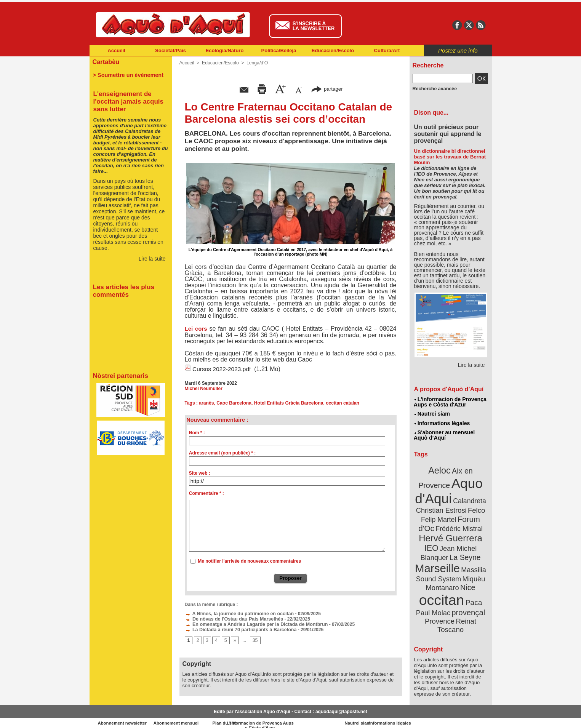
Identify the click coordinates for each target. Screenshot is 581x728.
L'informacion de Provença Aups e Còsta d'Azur (450, 402)
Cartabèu (106, 62)
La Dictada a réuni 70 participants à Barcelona (239, 629)
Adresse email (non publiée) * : (222, 453)
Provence (440, 615)
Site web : (200, 473)
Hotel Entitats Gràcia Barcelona (287, 403)
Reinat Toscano (456, 619)
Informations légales (442, 423)
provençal (467, 607)
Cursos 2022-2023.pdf (222, 369)
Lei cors (196, 329)
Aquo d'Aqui (449, 489)
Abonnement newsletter (123, 717)
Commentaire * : (206, 493)
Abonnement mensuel (190, 717)
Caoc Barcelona (234, 403)
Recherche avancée (434, 89)
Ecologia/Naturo (225, 50)
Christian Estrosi (441, 508)
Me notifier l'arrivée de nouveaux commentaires (249, 561)
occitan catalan (341, 403)
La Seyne (465, 553)
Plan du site (257, 717)
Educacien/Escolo (333, 50)
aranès (206, 403)
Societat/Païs (170, 50)
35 (254, 640)
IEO (432, 545)
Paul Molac (434, 607)
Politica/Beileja (279, 50)
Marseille (438, 564)
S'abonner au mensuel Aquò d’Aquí (444, 435)
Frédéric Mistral (459, 526)
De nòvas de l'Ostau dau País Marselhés (232, 619)
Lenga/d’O (256, 63)
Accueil (116, 50)
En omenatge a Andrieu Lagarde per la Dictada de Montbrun (254, 624)
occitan (442, 594)
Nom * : (197, 432)
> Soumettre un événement (127, 75)
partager (327, 89)
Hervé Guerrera (451, 535)
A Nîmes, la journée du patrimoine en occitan (237, 613)
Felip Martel (439, 517)
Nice (467, 582)
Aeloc (440, 470)
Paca (473, 597)
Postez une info (458, 50)
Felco (475, 508)
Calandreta (469, 499)
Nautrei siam (432, 414)
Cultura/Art (387, 50)
